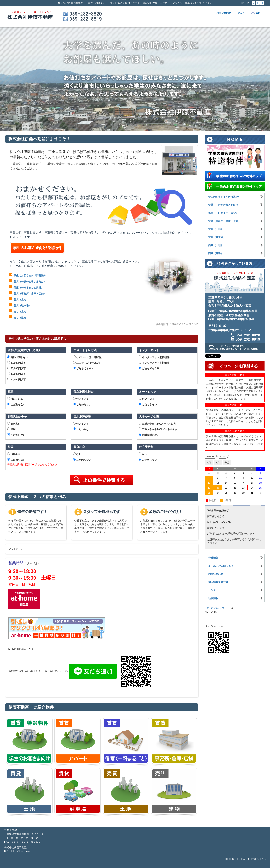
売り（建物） (21, 318)
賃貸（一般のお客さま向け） (30, 282)
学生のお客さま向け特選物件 (30, 276)
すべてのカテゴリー (218, 608)
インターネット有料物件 (154, 363)
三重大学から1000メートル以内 (158, 429)
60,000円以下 (16, 363)
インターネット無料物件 (154, 357)
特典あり (14, 454)
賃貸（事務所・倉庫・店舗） (30, 294)
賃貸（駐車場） (22, 306)
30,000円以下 (16, 379)
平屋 (11, 429)
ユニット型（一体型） (87, 363)
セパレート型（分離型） (88, 357)
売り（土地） (21, 312)
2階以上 (13, 424)
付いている (15, 399)
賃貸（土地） (21, 300)
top (255, 13)
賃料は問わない (18, 357)
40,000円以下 (16, 374)
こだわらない (16, 404)
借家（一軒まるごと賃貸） (29, 288)
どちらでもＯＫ (83, 368)
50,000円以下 (16, 368)
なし (77, 454)
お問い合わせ (224, 13)
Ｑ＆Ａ (241, 13)
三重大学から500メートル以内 (157, 424)
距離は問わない (149, 435)
